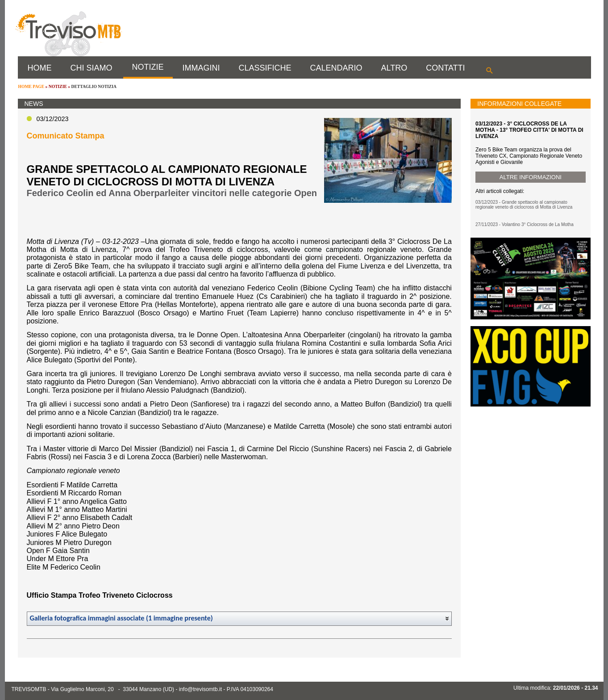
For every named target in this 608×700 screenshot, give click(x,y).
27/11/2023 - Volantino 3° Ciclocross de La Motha (525, 224)
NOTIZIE (148, 67)
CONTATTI (445, 68)
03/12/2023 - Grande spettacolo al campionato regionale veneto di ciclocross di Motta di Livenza (524, 205)
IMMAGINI (201, 68)
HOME (40, 68)
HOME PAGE (31, 86)
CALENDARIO (336, 68)
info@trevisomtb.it (200, 689)
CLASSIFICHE (265, 68)
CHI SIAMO (92, 68)
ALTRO (394, 68)
